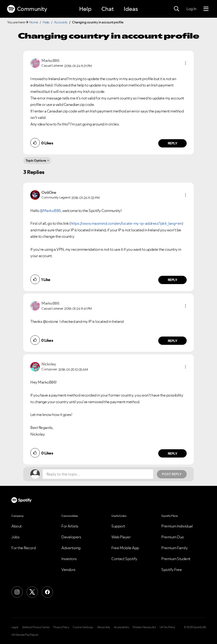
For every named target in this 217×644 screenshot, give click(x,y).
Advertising (71, 548)
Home (34, 22)
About (17, 526)
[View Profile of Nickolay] (49, 364)
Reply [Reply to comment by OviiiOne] (173, 280)
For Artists (70, 526)
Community (27, 9)
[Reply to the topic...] (98, 474)
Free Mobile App (125, 548)
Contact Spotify (124, 559)
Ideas (131, 9)
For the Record (23, 548)
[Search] (176, 9)
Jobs (15, 537)
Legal (15, 627)
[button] (185, 63)
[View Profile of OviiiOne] (49, 192)
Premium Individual (177, 526)
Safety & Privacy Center (36, 627)
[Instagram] (17, 592)
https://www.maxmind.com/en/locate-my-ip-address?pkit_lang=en (126, 223)
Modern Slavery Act (144, 627)
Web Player (121, 537)
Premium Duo (173, 537)
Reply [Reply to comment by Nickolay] (173, 454)
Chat (108, 9)
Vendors (68, 570)
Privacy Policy (61, 627)
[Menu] (206, 9)
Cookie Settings (83, 627)
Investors (69, 559)
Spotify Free (172, 570)
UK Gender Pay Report (25, 635)
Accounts (61, 22)
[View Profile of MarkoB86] (50, 61)
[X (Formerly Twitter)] (32, 592)
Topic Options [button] (36, 160)
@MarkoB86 (50, 211)
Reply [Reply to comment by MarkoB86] (173, 143)
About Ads (104, 627)
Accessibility (122, 627)
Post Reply (172, 474)
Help (85, 9)
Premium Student (176, 559)
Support (118, 526)
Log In (191, 9)
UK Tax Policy (167, 627)
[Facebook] (47, 592)
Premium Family (174, 548)
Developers (71, 537)
